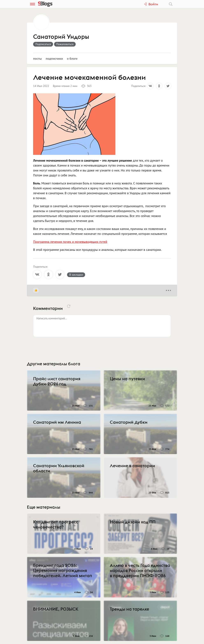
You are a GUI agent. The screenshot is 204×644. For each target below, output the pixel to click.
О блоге (72, 58)
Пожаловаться (65, 44)
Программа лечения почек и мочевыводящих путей (70, 242)
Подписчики (54, 58)
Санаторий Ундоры (61, 37)
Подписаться (43, 44)
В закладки (76, 275)
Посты (37, 58)
